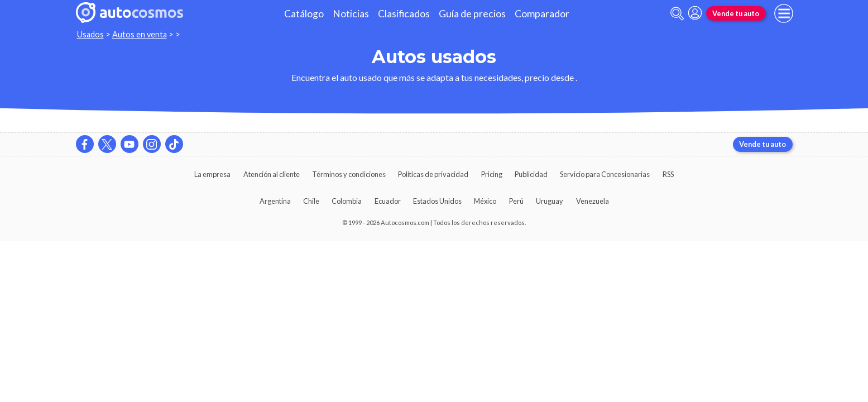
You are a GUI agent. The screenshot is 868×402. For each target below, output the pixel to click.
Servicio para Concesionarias (605, 174)
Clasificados (404, 14)
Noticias (351, 14)
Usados (90, 34)
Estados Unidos (437, 201)
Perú (516, 201)
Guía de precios (472, 14)
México (485, 201)
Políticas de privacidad (433, 174)
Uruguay (550, 201)
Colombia (347, 201)
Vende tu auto (736, 13)
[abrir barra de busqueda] (677, 14)
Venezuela (593, 201)
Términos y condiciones (349, 174)
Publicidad (531, 174)
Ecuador (388, 201)
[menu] (784, 13)
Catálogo (304, 14)
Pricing (492, 174)
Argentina (275, 201)
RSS (668, 174)
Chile (311, 201)
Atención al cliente (272, 174)
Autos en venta (140, 34)
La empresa (212, 174)
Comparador (542, 14)
